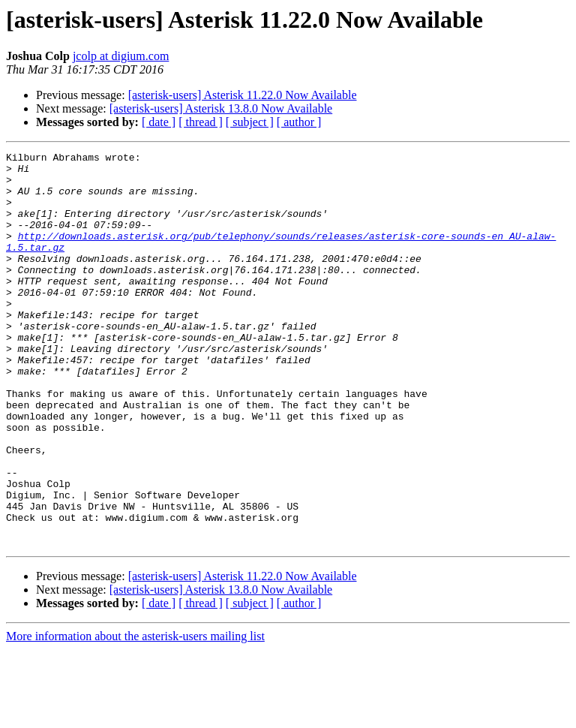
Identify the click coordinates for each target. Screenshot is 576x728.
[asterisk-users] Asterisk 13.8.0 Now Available (221, 108)
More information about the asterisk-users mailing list (135, 715)
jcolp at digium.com (121, 56)
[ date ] (159, 122)
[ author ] (299, 122)
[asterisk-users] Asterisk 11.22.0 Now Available (243, 95)
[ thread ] (201, 122)
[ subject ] (250, 122)
